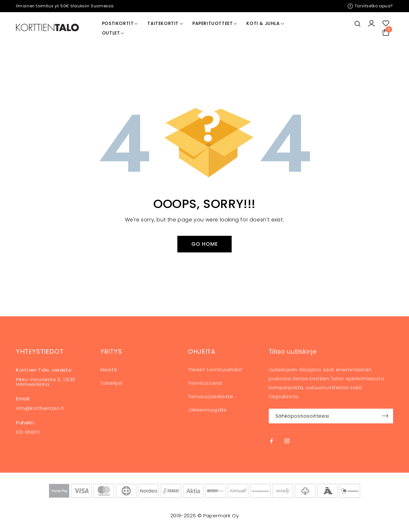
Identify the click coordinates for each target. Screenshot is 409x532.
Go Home (205, 244)
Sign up (385, 416)
